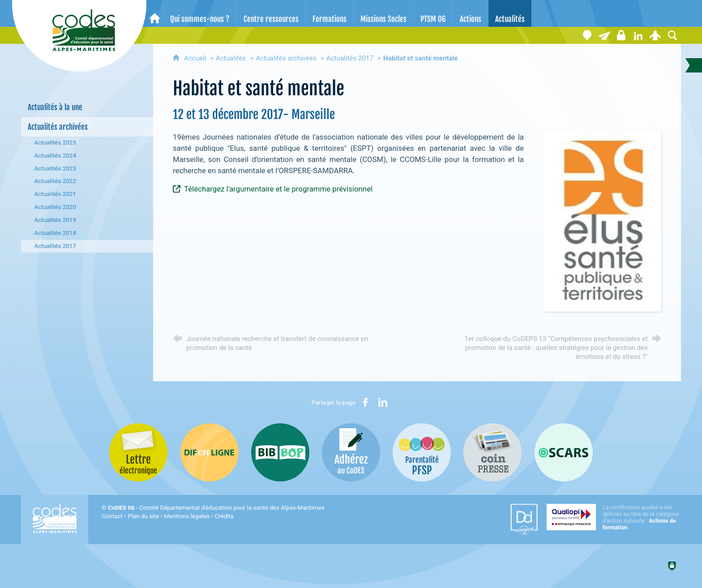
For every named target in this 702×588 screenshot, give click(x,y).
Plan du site (143, 516)
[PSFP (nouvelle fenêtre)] (422, 452)
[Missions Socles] (383, 13)
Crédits (224, 516)
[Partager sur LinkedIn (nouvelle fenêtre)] (383, 402)
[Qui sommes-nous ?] (200, 13)
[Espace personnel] (655, 35)
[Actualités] (510, 13)
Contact (112, 516)
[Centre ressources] (271, 13)
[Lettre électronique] (604, 35)
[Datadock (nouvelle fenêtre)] (524, 520)
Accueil (196, 58)
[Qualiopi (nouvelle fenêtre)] (614, 517)
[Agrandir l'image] (602, 221)
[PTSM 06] (433, 13)
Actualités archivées (286, 58)
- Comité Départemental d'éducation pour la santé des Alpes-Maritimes (216, 508)
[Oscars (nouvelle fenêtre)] (564, 452)
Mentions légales (187, 516)
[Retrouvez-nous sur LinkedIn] (638, 35)
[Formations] (330, 13)
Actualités (231, 58)
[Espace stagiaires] (621, 35)
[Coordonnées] (587, 35)
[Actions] (471, 13)
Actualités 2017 (350, 58)
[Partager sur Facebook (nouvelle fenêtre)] (365, 402)
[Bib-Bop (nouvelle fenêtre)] (280, 452)
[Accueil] (155, 13)
